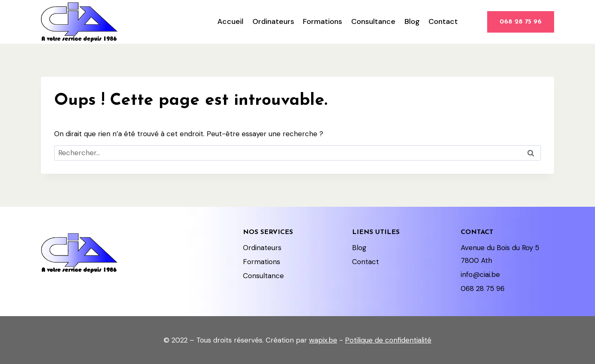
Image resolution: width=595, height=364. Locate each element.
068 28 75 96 (521, 22)
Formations (322, 21)
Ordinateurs (273, 21)
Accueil (230, 21)
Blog (412, 21)
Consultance (373, 21)
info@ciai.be (480, 274)
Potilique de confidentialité (388, 340)
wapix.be (323, 340)
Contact (443, 21)
